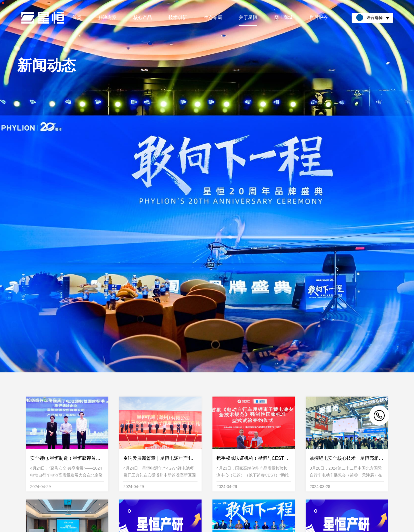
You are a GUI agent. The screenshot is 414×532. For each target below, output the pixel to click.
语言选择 (372, 18)
